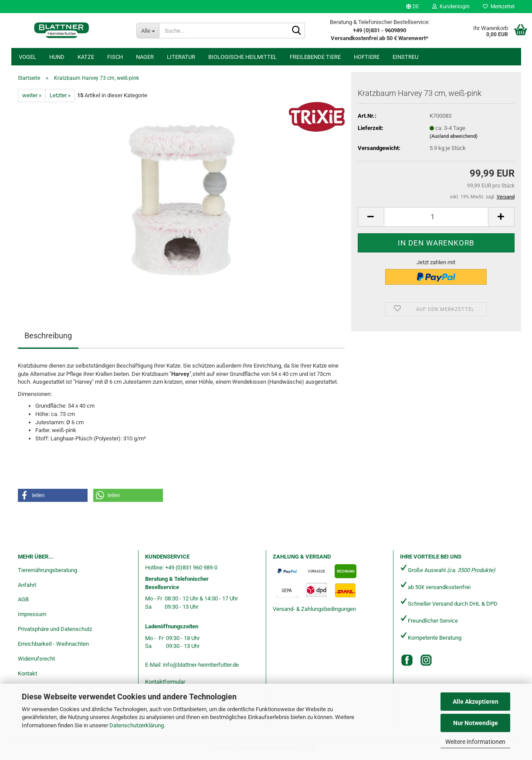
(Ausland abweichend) (454, 136)
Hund (57, 57)
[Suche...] (148, 31)
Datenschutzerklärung (137, 725)
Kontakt (27, 673)
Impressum (32, 614)
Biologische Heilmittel (242, 57)
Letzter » (60, 95)
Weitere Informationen (475, 742)
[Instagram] (426, 660)
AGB (23, 599)
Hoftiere (367, 57)
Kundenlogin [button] (451, 7)
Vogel (27, 57)
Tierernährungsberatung (47, 570)
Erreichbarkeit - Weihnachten (53, 644)
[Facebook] (407, 660)
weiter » (32, 95)
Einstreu (405, 57)
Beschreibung (48, 336)
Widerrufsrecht (36, 659)
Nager (145, 57)
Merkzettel (499, 7)
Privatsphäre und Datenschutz (55, 629)
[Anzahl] (436, 217)
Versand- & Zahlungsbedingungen (314, 609)
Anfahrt (27, 585)
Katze (86, 57)
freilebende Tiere (315, 57)
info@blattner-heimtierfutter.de (201, 665)
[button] (413, 7)
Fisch (115, 57)
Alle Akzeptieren (476, 702)
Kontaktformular (165, 682)
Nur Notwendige (476, 723)
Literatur (181, 57)
